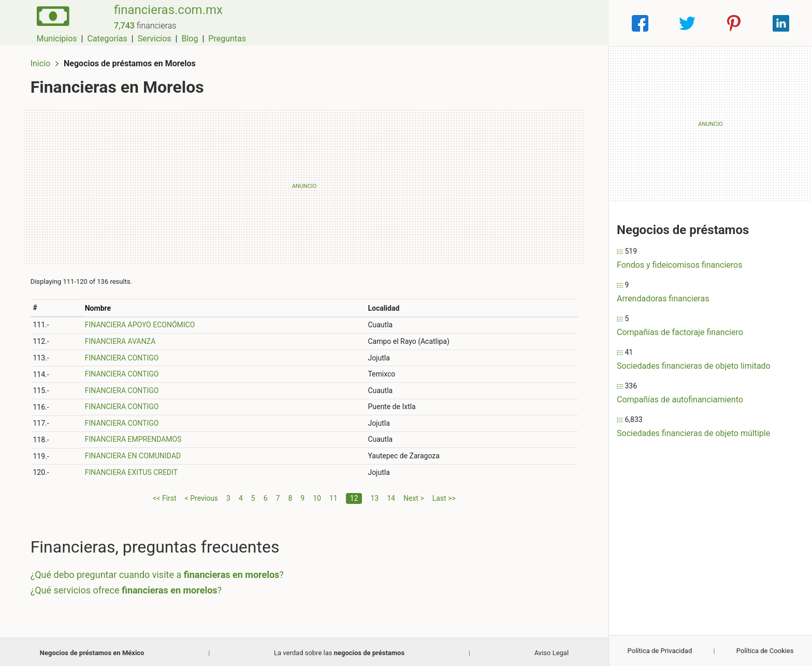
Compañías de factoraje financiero (680, 332)
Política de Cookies (765, 651)
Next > (414, 496)
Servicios (509, 23)
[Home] (50, 23)
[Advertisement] (304, 184)
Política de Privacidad (660, 651)
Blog (544, 23)
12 (354, 496)
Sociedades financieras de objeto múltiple (693, 433)
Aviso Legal (552, 651)
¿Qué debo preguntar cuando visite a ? (159, 573)
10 (317, 496)
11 (334, 496)
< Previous (201, 496)
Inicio (42, 61)
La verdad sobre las (339, 651)
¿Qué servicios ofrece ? (128, 588)
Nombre (99, 306)
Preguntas (582, 23)
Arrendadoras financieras (663, 299)
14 (391, 496)
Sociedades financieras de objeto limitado (694, 366)
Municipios (412, 23)
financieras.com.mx (164, 17)
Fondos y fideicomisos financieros (680, 265)
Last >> (444, 496)
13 (374, 496)
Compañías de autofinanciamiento (680, 400)
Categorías (462, 23)
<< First (164, 496)
